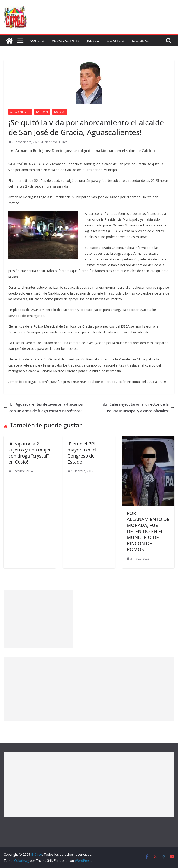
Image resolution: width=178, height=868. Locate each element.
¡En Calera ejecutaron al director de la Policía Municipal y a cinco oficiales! (139, 408)
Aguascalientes (66, 41)
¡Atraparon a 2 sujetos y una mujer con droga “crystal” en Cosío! (30, 453)
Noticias (37, 41)
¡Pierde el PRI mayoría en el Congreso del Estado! (82, 453)
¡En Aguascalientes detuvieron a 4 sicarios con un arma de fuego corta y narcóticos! (43, 408)
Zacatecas (116, 41)
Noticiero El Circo (56, 142)
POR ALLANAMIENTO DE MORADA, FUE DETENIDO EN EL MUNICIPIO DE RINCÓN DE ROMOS (148, 531)
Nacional (140, 41)
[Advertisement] (38, 619)
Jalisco (93, 41)
